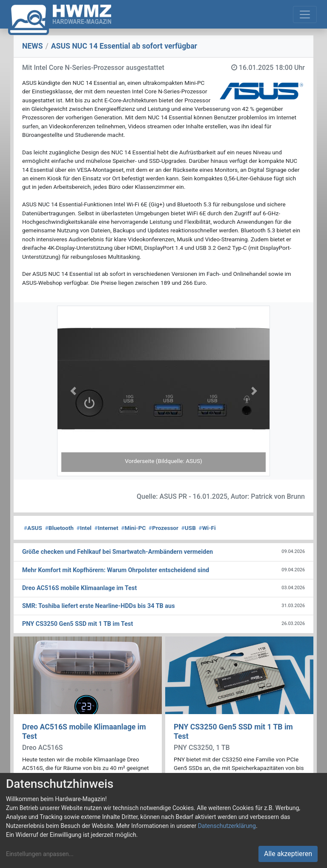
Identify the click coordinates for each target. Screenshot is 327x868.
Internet (106, 528)
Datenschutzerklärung (227, 826)
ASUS (33, 528)
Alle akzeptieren (288, 854)
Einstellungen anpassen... (40, 854)
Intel (84, 528)
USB (189, 528)
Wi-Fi (207, 528)
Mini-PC (134, 528)
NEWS (33, 46)
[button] (73, 391)
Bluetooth (59, 528)
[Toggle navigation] (305, 14)
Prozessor (163, 528)
